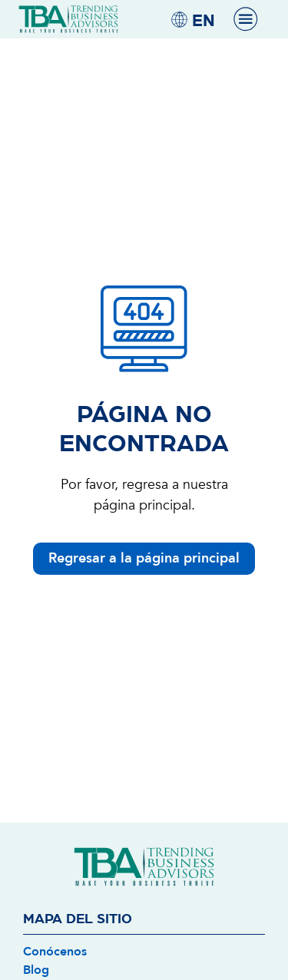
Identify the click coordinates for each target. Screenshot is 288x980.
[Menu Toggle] (245, 19)
